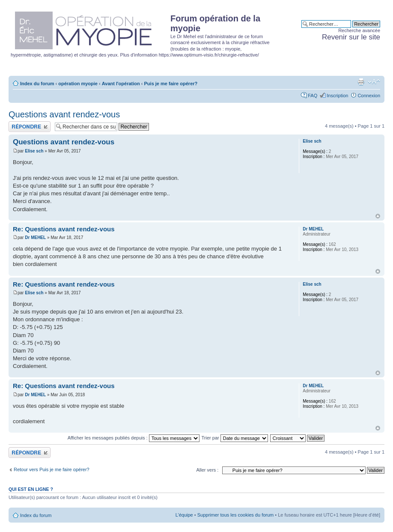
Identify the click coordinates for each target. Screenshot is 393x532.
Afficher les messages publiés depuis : (134, 438)
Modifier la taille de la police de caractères (374, 82)
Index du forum (37, 84)
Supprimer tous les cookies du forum (236, 515)
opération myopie (78, 84)
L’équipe (184, 515)
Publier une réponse (30, 127)
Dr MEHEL (35, 238)
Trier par (235, 438)
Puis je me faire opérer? (171, 84)
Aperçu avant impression (361, 82)
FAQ (313, 96)
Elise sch (34, 151)
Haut (378, 216)
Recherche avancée (359, 30)
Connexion (369, 96)
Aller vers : (207, 470)
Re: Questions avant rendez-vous (64, 229)
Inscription (337, 96)
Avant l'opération (121, 84)
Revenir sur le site (351, 37)
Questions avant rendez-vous (64, 114)
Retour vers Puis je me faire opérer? (52, 469)
